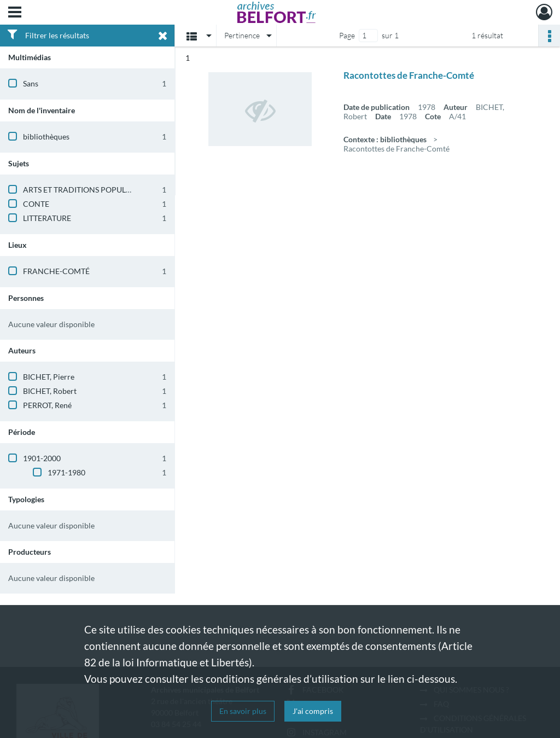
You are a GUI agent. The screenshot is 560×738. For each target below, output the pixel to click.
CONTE (36, 204)
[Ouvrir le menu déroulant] (15, 13)
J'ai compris (313, 711)
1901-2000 (42, 458)
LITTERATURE (47, 218)
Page (347, 35)
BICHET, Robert (50, 391)
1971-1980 (66, 472)
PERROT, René (47, 405)
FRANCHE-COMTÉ (56, 271)
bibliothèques (46, 136)
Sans (31, 83)
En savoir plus (243, 711)
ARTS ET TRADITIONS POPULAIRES (85, 190)
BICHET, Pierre (49, 377)
